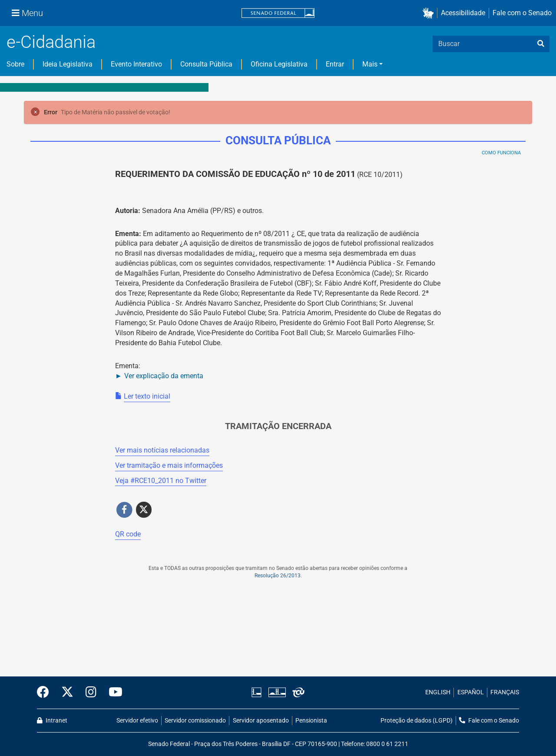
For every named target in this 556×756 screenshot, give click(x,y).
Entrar (335, 64)
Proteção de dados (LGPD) (417, 721)
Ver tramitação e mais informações (169, 465)
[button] (430, 13)
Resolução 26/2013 (278, 576)
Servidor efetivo (137, 721)
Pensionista (311, 721)
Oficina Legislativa (279, 64)
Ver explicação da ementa (164, 376)
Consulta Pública (206, 64)
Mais (370, 64)
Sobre (15, 64)
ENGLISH (438, 692)
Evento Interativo (136, 64)
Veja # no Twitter (161, 481)
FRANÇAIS (505, 692)
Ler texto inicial (147, 396)
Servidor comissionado (195, 721)
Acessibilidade (463, 13)
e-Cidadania (51, 42)
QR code (128, 534)
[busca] (541, 44)
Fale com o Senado (522, 13)
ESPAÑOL (471, 692)
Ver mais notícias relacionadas (162, 450)
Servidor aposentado (261, 721)
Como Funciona (501, 153)
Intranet (52, 721)
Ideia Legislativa (68, 64)
